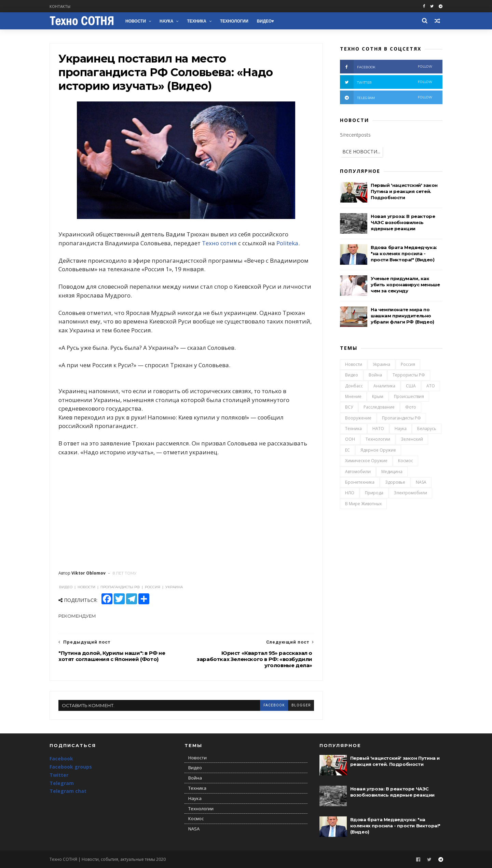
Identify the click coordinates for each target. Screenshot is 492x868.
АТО (431, 386)
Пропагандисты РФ (401, 418)
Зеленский (412, 439)
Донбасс (354, 386)
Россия (408, 364)
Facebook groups (71, 767)
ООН (350, 439)
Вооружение (358, 418)
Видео (264, 21)
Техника (197, 21)
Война (375, 375)
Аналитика (384, 386)
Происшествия (409, 396)
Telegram (62, 783)
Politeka (287, 243)
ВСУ (349, 407)
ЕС (347, 450)
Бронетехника (360, 482)
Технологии (234, 21)
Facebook (61, 759)
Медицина (392, 472)
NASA (421, 482)
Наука (166, 21)
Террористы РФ (409, 375)
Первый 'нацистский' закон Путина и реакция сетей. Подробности (404, 191)
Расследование (379, 407)
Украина (381, 364)
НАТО (378, 429)
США (411, 386)
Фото (411, 407)
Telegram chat (68, 791)
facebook (274, 705)
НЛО (350, 493)
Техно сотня (219, 243)
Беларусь (427, 429)
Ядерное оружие (378, 450)
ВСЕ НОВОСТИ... (361, 151)
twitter (386, 82)
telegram (386, 97)
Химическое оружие (366, 461)
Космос (406, 461)
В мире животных (363, 504)
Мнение (353, 396)
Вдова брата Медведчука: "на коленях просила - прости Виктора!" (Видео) (404, 253)
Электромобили (411, 493)
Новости (136, 21)
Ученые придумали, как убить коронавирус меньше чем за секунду (405, 285)
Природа (374, 493)
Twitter (59, 775)
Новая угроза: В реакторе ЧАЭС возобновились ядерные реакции (403, 222)
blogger (301, 705)
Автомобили (358, 472)
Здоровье (395, 482)
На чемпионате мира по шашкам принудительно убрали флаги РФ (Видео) (402, 316)
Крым (378, 396)
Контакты (60, 6)
